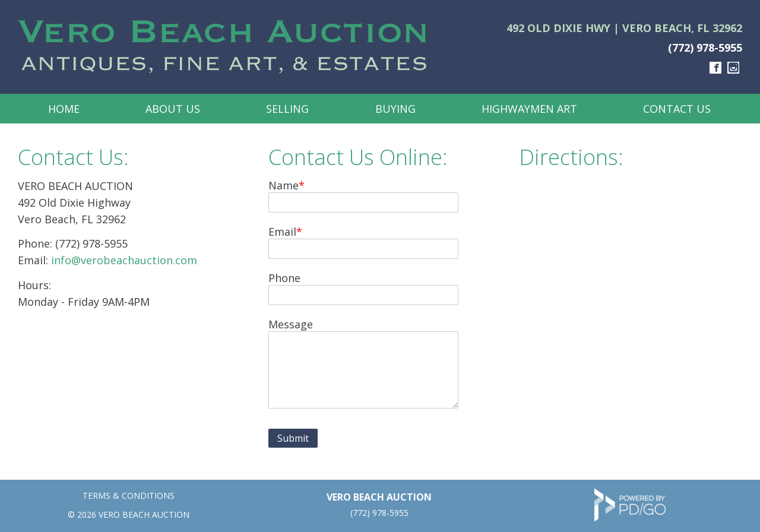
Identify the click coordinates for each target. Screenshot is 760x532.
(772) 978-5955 (705, 47)
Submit (293, 438)
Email (282, 232)
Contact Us (677, 109)
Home (64, 109)
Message (291, 324)
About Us (173, 109)
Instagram (733, 68)
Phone (284, 278)
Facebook (715, 68)
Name (284, 185)
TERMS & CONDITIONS (129, 495)
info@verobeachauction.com (124, 260)
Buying (395, 109)
